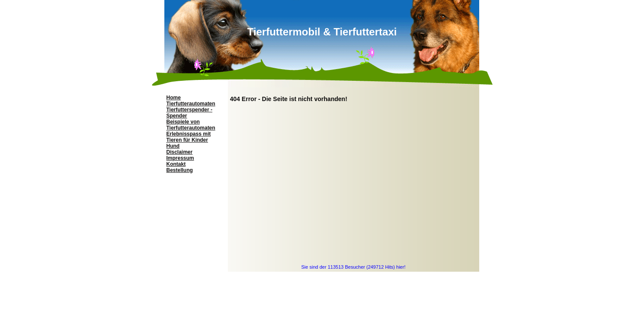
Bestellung (180, 170)
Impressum (180, 158)
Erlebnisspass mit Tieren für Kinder (189, 137)
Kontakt (176, 164)
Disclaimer (180, 152)
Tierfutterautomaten (191, 104)
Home (174, 98)
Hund (173, 146)
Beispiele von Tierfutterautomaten (191, 125)
